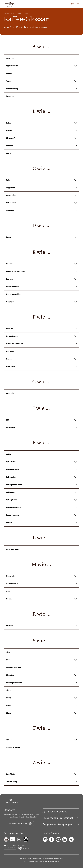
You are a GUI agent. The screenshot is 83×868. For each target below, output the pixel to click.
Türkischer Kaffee (41, 747)
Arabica (41, 73)
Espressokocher (41, 287)
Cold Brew (41, 210)
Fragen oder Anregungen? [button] (61, 824)
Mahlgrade (41, 576)
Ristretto (41, 626)
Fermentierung (41, 336)
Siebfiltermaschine (41, 668)
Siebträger (41, 675)
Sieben (41, 660)
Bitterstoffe (41, 138)
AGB (30, 858)
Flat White (41, 351)
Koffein (41, 523)
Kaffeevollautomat (41, 507)
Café (41, 180)
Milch (41, 591)
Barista (41, 131)
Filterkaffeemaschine (41, 344)
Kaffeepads (41, 492)
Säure (41, 713)
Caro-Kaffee (41, 195)
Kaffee (41, 454)
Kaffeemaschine (41, 469)
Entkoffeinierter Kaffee (41, 271)
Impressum (23, 858)
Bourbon (41, 146)
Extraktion (41, 302)
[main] (41, 401)
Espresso (41, 279)
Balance (41, 123)
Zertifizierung (41, 782)
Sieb (41, 652)
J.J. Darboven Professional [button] (61, 818)
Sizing (41, 698)
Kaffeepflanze (41, 500)
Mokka (41, 599)
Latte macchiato (41, 549)
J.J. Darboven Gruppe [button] (61, 812)
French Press (41, 367)
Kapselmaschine (41, 515)
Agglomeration (41, 66)
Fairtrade (41, 329)
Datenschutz (37, 858)
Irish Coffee (41, 428)
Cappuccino (41, 188)
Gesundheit (41, 393)
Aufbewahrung (41, 89)
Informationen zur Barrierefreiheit (53, 858)
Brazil (41, 153)
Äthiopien (41, 96)
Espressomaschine (41, 294)
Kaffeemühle (41, 477)
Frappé (41, 359)
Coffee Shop (41, 203)
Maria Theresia (41, 584)
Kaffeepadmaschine (41, 485)
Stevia (41, 706)
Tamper (41, 740)
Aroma (41, 81)
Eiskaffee (41, 264)
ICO (41, 420)
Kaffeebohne (41, 462)
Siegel (41, 690)
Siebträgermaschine (41, 683)
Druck (41, 237)
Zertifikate (41, 774)
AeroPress (41, 58)
